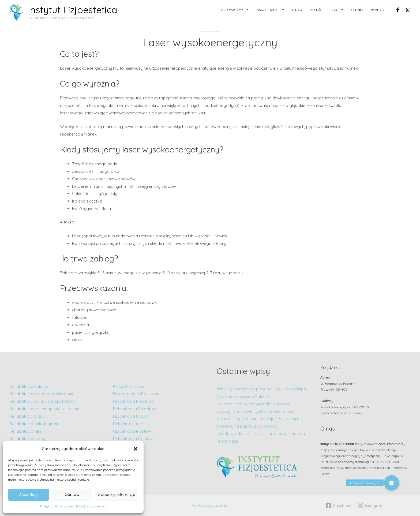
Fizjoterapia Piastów (132, 431)
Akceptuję (28, 494)
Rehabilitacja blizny (27, 416)
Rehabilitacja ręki (25, 431)
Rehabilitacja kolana (28, 386)
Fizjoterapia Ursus (130, 416)
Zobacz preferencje (117, 494)
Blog (344, 10)
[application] (266, 10)
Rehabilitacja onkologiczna (34, 424)
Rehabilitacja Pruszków (134, 409)
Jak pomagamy (253, 10)
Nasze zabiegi (287, 10)
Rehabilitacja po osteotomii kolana (42, 394)
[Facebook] (398, 10)
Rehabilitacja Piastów (133, 439)
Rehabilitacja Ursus (131, 424)
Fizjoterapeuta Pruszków (136, 394)
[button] (136, 449)
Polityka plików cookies (57, 506)
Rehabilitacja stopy (27, 439)
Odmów (72, 494)
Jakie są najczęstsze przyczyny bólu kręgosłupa (261, 389)
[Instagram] (408, 10)
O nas (311, 10)
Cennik (362, 10)
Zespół (327, 10)
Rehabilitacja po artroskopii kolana (43, 401)
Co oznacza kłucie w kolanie (243, 396)
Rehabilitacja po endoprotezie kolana (44, 409)
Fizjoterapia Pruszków (134, 401)
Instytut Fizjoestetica (73, 10)
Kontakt (380, 10)
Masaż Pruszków (129, 386)
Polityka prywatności (91, 506)
